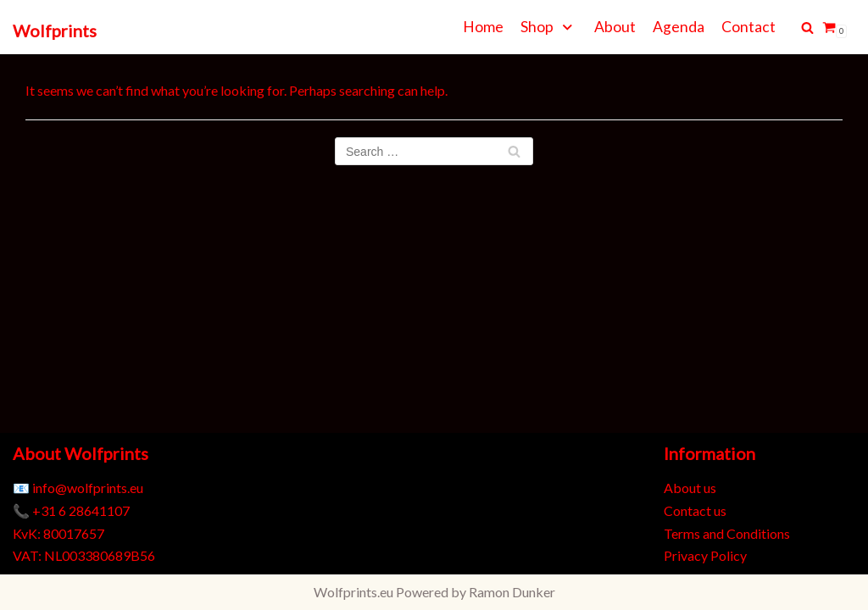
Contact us (695, 510)
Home (483, 27)
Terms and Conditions (727, 533)
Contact (748, 27)
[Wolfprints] (55, 31)
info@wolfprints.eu (88, 488)
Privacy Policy (705, 555)
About (615, 27)
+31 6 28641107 (81, 510)
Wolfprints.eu (353, 592)
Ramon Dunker (512, 592)
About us (690, 488)
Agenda (679, 27)
